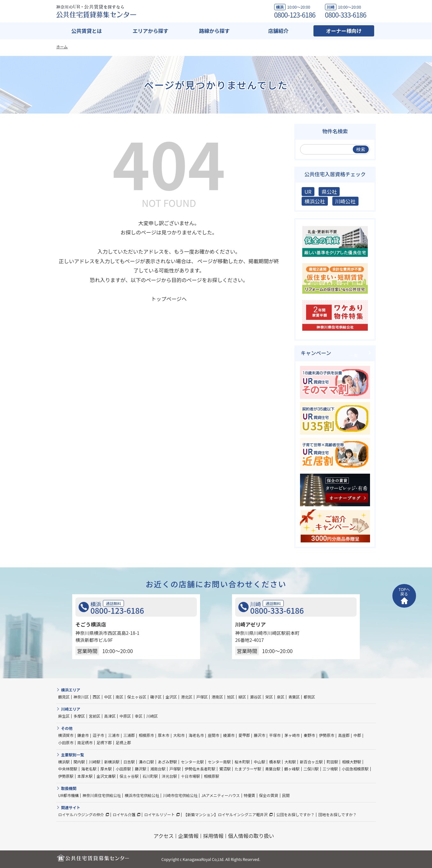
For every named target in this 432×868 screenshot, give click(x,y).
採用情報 (213, 836)
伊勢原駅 (66, 776)
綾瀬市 (229, 735)
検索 (361, 149)
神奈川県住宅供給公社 (102, 795)
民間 (286, 795)
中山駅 (259, 762)
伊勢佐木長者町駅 (200, 769)
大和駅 (290, 762)
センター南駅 (219, 762)
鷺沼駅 (225, 769)
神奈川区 (81, 697)
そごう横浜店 (91, 624)
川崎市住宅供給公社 (180, 795)
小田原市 (66, 742)
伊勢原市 (327, 735)
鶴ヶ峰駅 (292, 769)
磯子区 (156, 697)
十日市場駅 (190, 776)
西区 (96, 697)
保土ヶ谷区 (137, 697)
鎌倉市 (83, 735)
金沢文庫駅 (106, 776)
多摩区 (79, 716)
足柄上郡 (123, 742)
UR (308, 192)
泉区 (281, 697)
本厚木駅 (85, 776)
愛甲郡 (244, 735)
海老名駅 (89, 769)
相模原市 (146, 735)
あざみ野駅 (167, 762)
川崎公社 (345, 201)
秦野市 (309, 735)
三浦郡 (129, 735)
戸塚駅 (175, 769)
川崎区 (152, 716)
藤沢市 (259, 735)
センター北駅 (192, 762)
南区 (120, 697)
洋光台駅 (169, 776)
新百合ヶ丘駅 (311, 762)
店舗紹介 (278, 31)
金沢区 (171, 697)
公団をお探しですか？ (296, 814)
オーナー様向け (344, 31)
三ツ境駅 (330, 769)
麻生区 (64, 716)
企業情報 (189, 836)
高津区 (110, 716)
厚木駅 (106, 769)
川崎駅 (95, 762)
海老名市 (196, 735)
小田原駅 (123, 769)
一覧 (354, 355)
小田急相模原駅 (355, 769)
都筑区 (309, 697)
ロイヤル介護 (124, 814)
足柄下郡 (104, 742)
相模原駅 (212, 776)
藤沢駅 (141, 769)
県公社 (329, 192)
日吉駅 (129, 762)
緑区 (242, 697)
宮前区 (95, 716)
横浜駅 (64, 762)
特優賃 (250, 795)
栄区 (269, 697)
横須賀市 (66, 735)
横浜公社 (315, 201)
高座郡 (344, 735)
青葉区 (294, 697)
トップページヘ (169, 299)
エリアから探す (150, 31)
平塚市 (275, 735)
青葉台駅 (273, 769)
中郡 (357, 735)
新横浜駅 (112, 762)
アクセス (163, 836)
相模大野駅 (351, 762)
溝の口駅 (146, 762)
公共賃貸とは (87, 31)
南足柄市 (85, 742)
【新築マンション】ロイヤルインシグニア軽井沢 (226, 814)
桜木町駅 (242, 762)
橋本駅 (275, 762)
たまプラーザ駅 (248, 769)
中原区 (125, 716)
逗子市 (98, 735)
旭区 (231, 697)
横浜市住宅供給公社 (142, 795)
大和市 (179, 735)
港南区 (217, 697)
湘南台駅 (158, 769)
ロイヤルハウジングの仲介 (81, 814)
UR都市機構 (68, 795)
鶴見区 (64, 697)
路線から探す (214, 31)
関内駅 (79, 762)
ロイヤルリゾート (159, 814)
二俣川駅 (311, 769)
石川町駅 (150, 776)
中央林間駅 (68, 769)
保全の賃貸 (269, 795)
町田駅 (332, 762)
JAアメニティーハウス (220, 795)
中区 (108, 697)
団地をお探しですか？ (337, 814)
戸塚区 (202, 697)
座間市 (213, 735)
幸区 (139, 716)
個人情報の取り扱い (251, 836)
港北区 (187, 697)
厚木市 (164, 735)
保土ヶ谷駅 (129, 776)
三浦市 (114, 735)
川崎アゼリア (251, 624)
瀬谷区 (256, 697)
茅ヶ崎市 (292, 735)
